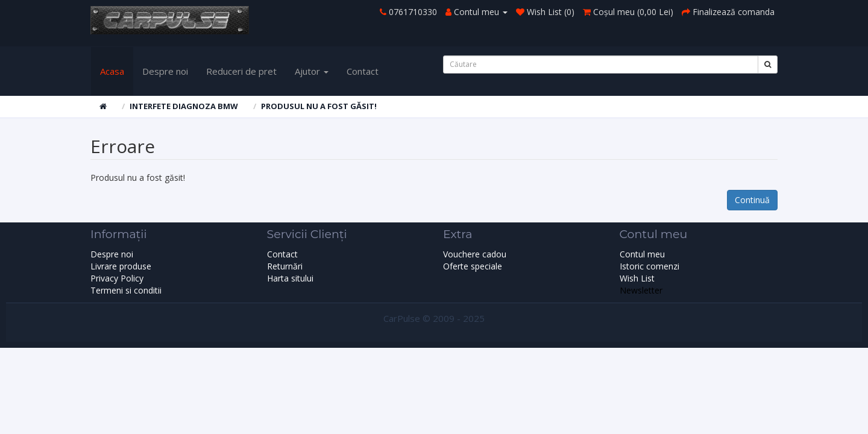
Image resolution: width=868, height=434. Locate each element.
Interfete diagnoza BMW (184, 106)
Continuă (752, 200)
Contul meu (642, 254)
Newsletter (641, 290)
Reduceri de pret (241, 71)
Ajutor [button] (312, 71)
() (628, 12)
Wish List (637, 278)
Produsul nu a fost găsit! (319, 106)
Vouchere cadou (475, 254)
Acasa (112, 71)
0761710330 (413, 12)
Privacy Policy (117, 278)
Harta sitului (290, 278)
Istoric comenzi (649, 266)
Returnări (285, 266)
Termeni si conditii (126, 290)
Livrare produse (121, 266)
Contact (363, 71)
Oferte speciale (473, 266)
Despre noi (165, 71)
